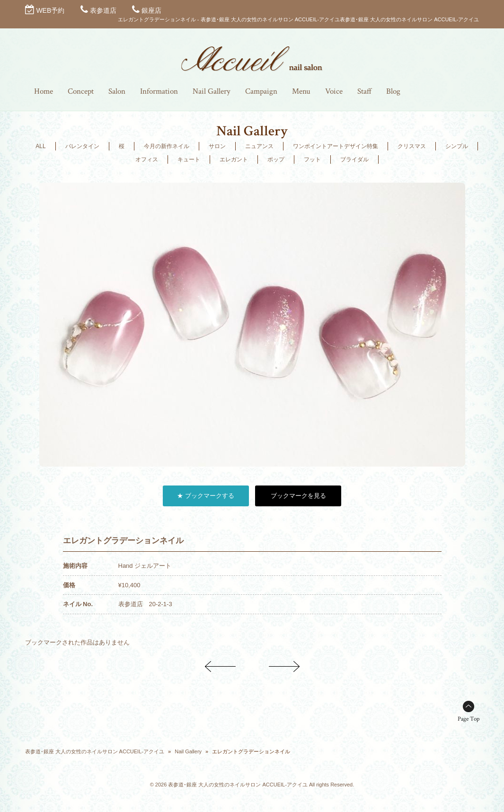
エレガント (234, 159)
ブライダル (354, 159)
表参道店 (103, 10)
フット (312, 159)
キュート (189, 159)
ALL (40, 146)
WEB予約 (50, 10)
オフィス (147, 159)
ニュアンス (259, 146)
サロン (217, 146)
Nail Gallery (188, 751)
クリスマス (412, 146)
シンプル (457, 146)
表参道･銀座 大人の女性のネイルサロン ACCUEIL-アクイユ (95, 751)
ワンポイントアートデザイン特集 (336, 146)
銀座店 (151, 10)
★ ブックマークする (206, 496)
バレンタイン (82, 146)
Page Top (469, 719)
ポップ (276, 159)
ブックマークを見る (298, 496)
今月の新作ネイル (167, 146)
